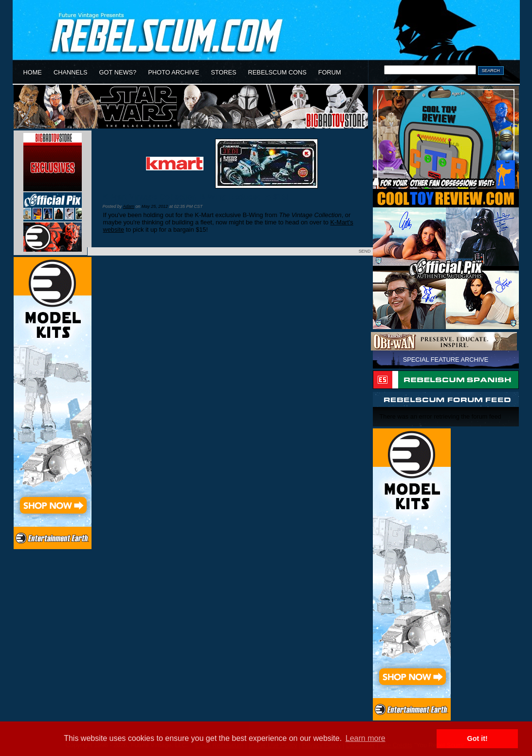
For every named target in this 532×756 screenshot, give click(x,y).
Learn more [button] (366, 738)
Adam (128, 206)
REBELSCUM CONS (277, 72)
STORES (223, 72)
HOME (33, 72)
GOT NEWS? (118, 72)
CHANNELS (71, 72)
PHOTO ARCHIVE (174, 72)
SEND (365, 251)
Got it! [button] (477, 738)
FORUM (330, 72)
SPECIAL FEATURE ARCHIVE (446, 360)
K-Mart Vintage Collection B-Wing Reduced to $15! (196, 197)
